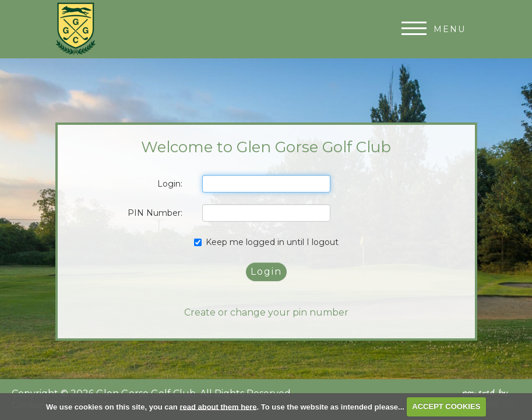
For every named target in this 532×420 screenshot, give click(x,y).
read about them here (218, 406)
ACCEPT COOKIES (446, 406)
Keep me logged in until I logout (266, 242)
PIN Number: (155, 213)
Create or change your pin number (266, 312)
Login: (170, 184)
